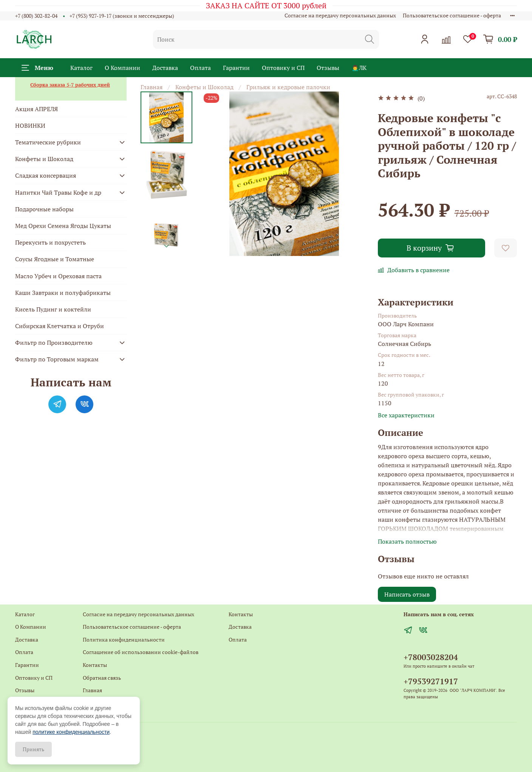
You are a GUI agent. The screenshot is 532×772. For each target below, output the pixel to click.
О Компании (122, 68)
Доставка (165, 68)
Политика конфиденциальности (124, 639)
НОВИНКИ (30, 126)
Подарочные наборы (44, 209)
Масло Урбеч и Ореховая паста (58, 276)
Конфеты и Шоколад (204, 87)
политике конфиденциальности (71, 732)
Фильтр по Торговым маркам (57, 359)
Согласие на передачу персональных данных (340, 15)
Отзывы (328, 68)
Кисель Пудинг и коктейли (53, 309)
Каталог (81, 68)
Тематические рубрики (48, 142)
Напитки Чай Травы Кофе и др (58, 192)
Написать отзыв (407, 594)
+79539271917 (431, 681)
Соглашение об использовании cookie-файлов (141, 652)
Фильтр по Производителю (54, 343)
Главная (152, 87)
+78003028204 (431, 657)
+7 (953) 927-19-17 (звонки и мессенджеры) (122, 16)
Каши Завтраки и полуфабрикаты (63, 293)
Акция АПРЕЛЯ (36, 109)
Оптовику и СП (283, 68)
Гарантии (236, 68)
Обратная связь (102, 678)
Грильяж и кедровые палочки (288, 87)
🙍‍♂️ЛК (359, 68)
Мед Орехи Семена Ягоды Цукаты (63, 226)
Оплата (200, 68)
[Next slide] (167, 246)
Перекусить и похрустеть (50, 242)
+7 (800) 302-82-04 (36, 16)
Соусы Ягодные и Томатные (55, 259)
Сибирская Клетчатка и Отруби (60, 326)
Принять (33, 749)
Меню (37, 68)
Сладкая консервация (46, 175)
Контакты (95, 665)
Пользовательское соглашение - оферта (452, 15)
